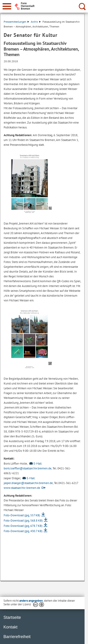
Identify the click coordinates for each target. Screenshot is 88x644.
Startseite (12, 617)
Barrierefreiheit (17, 637)
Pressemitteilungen (16, 22)
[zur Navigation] (7, 6)
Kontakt (10, 627)
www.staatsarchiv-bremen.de (22, 488)
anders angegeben (31, 601)
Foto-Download (22, 515)
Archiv (36, 22)
